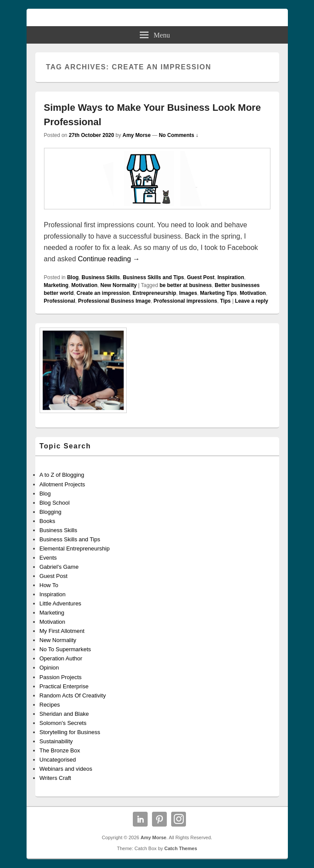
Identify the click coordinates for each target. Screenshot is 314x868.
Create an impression (103, 293)
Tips (225, 301)
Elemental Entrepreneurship (75, 548)
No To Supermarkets (65, 649)
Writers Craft (56, 778)
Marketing (56, 285)
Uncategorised (58, 760)
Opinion (49, 668)
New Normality (119, 285)
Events (48, 558)
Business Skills (101, 277)
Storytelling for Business (70, 732)
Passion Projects (61, 677)
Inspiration (231, 277)
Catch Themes (181, 848)
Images (188, 293)
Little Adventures (61, 603)
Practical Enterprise (64, 686)
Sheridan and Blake (64, 714)
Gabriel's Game (59, 567)
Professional (60, 301)
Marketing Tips (218, 293)
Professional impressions (186, 301)
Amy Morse (137, 135)
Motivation (84, 285)
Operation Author (61, 658)
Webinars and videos (66, 769)
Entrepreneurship (155, 293)
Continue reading (109, 259)
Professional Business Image (114, 301)
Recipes (50, 705)
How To (49, 585)
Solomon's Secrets (63, 723)
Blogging (51, 512)
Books (47, 521)
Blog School (55, 503)
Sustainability (56, 741)
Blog (73, 277)
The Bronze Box (60, 750)
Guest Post (201, 277)
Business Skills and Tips (154, 277)
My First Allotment (62, 631)
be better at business (186, 285)
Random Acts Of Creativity (73, 695)
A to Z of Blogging (62, 475)
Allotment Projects (62, 484)
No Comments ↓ (179, 135)
